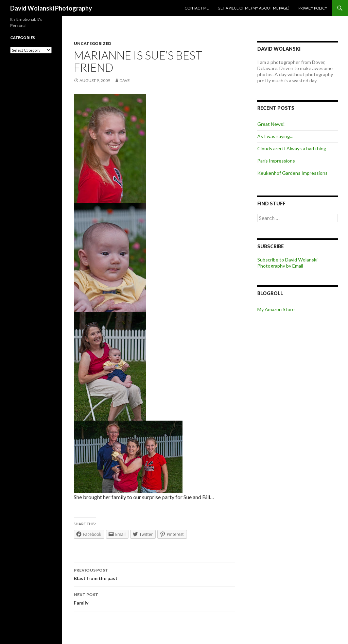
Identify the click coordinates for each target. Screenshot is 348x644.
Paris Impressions (276, 161)
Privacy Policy (313, 8)
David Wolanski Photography (51, 8)
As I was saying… (275, 136)
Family (154, 598)
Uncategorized (92, 43)
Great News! (271, 124)
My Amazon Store (276, 309)
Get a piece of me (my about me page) (254, 8)
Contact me (197, 8)
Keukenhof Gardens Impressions (292, 173)
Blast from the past (154, 574)
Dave (125, 80)
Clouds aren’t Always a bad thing (292, 148)
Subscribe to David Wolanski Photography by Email (287, 263)
